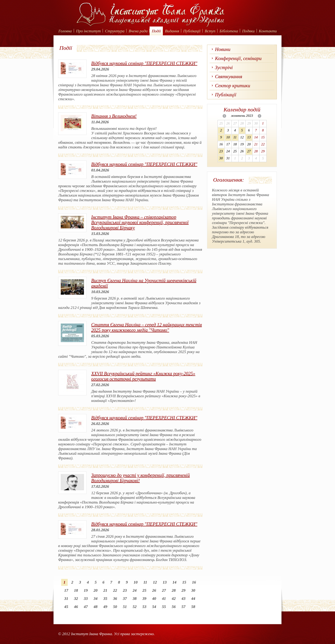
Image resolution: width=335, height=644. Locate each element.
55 (164, 607)
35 (105, 599)
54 (154, 607)
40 (154, 599)
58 (193, 607)
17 (66, 590)
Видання (172, 31)
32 (76, 599)
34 (95, 599)
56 (174, 607)
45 (66, 607)
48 (95, 607)
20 (95, 590)
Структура (115, 31)
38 (135, 599)
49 (105, 607)
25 (144, 590)
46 (76, 607)
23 (125, 590)
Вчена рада (138, 31)
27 (164, 590)
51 (125, 607)
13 (165, 582)
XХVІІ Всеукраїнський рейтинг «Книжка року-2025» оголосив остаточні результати (143, 376)
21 (105, 590)
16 (194, 582)
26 (154, 590)
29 (183, 590)
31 (66, 599)
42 (174, 599)
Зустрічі (224, 67)
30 (193, 590)
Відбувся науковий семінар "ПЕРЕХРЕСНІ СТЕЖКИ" (144, 63)
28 (174, 590)
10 (136, 582)
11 (145, 582)
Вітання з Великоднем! (114, 116)
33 (86, 599)
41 (164, 599)
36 (115, 599)
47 (86, 607)
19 (86, 590)
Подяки (248, 31)
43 (183, 599)
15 (184, 582)
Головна (65, 31)
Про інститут (89, 31)
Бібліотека (229, 31)
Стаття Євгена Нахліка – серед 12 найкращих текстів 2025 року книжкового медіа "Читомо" (147, 327)
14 (174, 582)
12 (155, 582)
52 (135, 607)
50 (115, 607)
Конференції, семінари (238, 58)
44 (193, 599)
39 (144, 599)
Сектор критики (233, 86)
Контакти (268, 31)
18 (76, 590)
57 (183, 607)
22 (115, 590)
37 (125, 599)
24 (135, 590)
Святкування (229, 77)
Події (156, 31)
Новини (223, 49)
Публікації (192, 31)
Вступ (210, 31)
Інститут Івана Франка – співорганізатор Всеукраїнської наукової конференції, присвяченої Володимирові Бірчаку (140, 222)
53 (144, 607)
